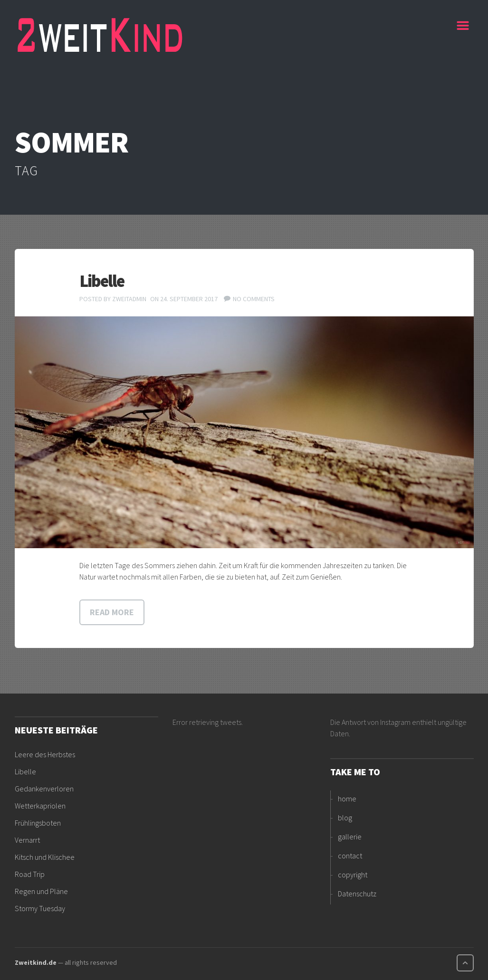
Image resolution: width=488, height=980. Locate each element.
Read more (112, 612)
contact (350, 856)
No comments (254, 299)
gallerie (350, 837)
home (347, 799)
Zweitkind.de (36, 962)
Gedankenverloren (44, 789)
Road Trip (30, 874)
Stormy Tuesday (40, 908)
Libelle (102, 281)
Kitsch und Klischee (45, 857)
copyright (353, 875)
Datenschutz (357, 894)
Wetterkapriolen (40, 806)
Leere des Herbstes (45, 754)
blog (345, 818)
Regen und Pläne (41, 891)
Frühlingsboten (38, 823)
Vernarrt (27, 840)
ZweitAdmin (129, 299)
